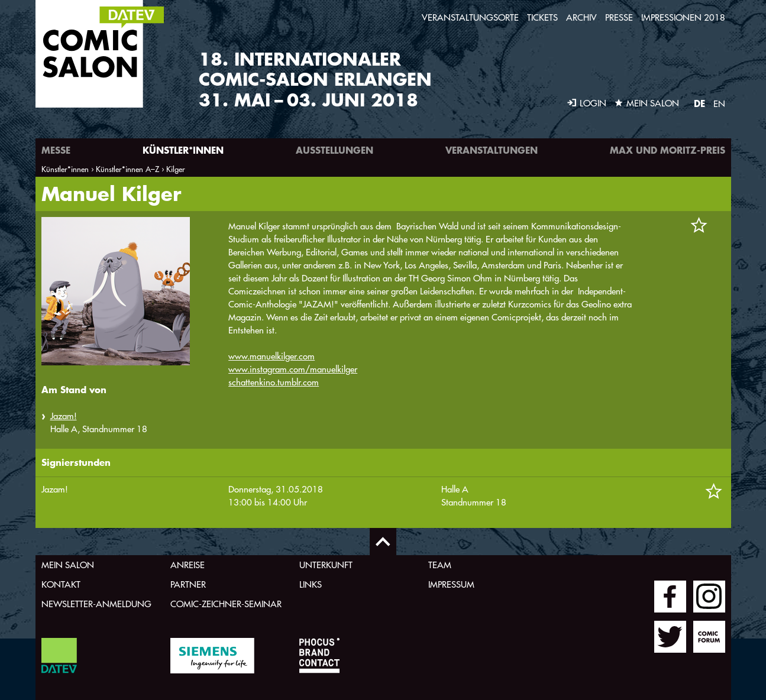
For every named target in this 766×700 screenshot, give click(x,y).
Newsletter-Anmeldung (96, 604)
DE (699, 103)
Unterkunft (326, 565)
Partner (188, 584)
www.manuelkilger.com (272, 356)
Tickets (542, 17)
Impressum (451, 584)
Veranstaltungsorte (470, 17)
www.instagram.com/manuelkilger (293, 369)
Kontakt (61, 584)
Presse (619, 17)
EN (719, 104)
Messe (56, 150)
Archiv (581, 17)
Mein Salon (68, 565)
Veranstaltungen (492, 150)
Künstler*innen (183, 150)
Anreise (188, 565)
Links (311, 584)
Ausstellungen (334, 150)
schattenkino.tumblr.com (274, 382)
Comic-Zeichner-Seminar (226, 604)
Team (440, 565)
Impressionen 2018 (683, 17)
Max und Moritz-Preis (668, 150)
